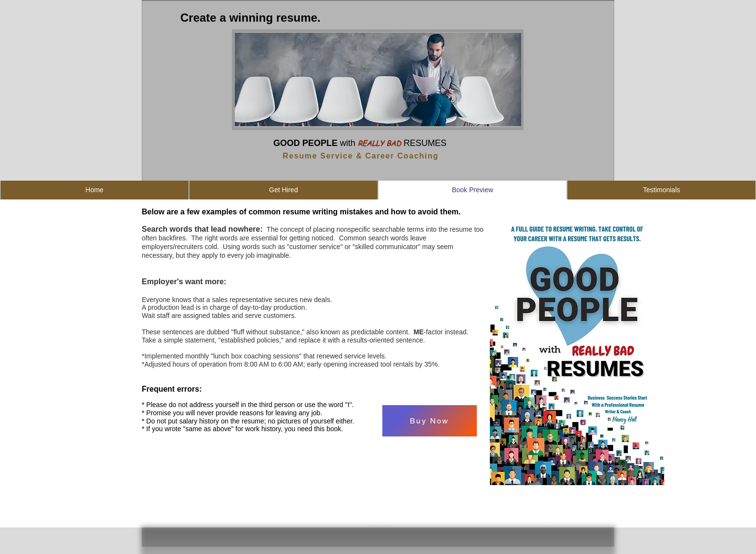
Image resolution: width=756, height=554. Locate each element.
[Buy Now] (430, 421)
